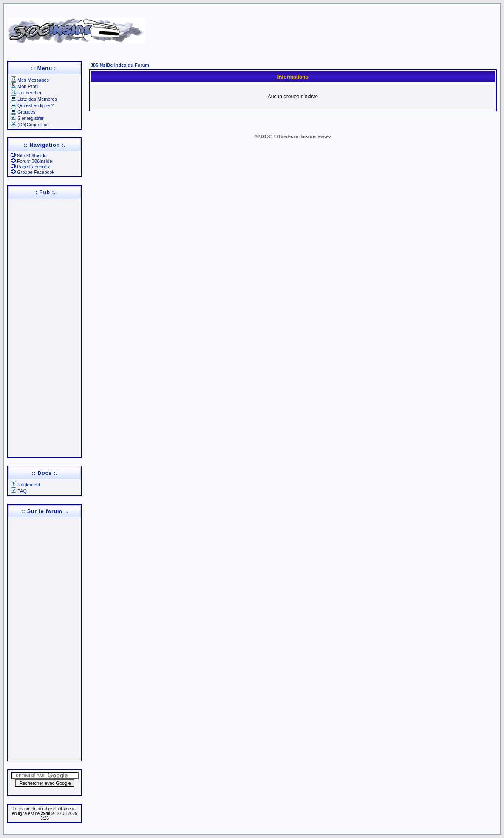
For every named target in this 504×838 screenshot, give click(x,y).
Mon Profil (25, 86)
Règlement (25, 485)
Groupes (23, 112)
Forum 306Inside (32, 161)
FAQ (19, 491)
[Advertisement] (328, 28)
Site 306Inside (29, 156)
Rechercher (26, 93)
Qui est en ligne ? (33, 105)
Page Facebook (30, 167)
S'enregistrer (27, 118)
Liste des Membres (34, 99)
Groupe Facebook (33, 172)
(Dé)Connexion (30, 125)
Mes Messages (30, 80)
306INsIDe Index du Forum (120, 65)
